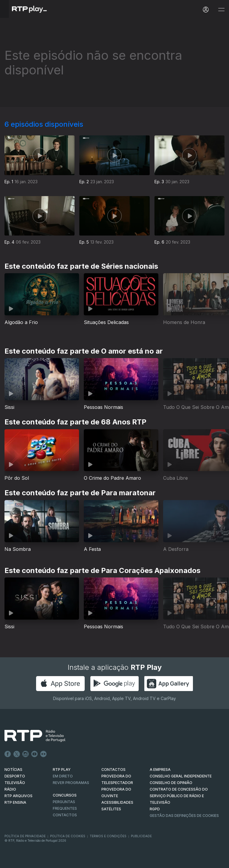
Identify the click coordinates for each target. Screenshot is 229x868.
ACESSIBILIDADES (117, 802)
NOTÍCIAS (13, 770)
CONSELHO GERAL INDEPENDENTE (181, 776)
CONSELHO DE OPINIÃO (171, 783)
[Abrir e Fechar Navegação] (221, 10)
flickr (44, 754)
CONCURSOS (65, 795)
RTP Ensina (15, 802)
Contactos (65, 815)
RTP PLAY (62, 770)
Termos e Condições (108, 836)
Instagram (26, 754)
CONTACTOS (113, 770)
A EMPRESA (160, 770)
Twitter (17, 754)
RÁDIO (10, 789)
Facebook (8, 754)
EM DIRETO (63, 776)
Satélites (111, 809)
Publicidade (141, 836)
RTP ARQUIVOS (18, 796)
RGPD (155, 809)
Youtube (35, 754)
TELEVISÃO (15, 783)
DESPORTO (15, 776)
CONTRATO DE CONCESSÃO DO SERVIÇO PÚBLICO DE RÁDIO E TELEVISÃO (179, 796)
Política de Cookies (68, 836)
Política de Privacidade (25, 836)
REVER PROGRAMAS (71, 783)
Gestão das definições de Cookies (184, 816)
